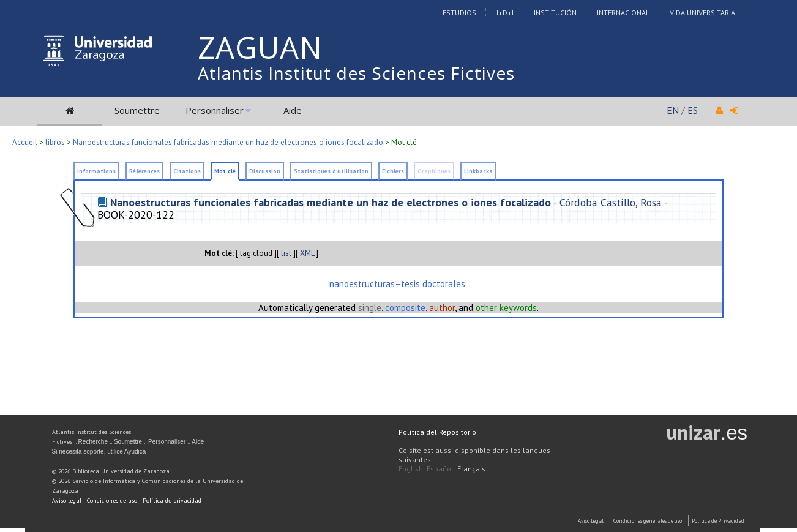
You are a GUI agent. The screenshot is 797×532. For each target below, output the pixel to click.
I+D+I (505, 13)
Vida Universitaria (702, 13)
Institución (555, 13)
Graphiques (434, 171)
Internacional (623, 13)
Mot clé (225, 171)
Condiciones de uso (112, 500)
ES (693, 110)
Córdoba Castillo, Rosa (611, 202)
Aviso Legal (591, 521)
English (411, 469)
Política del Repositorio (437, 432)
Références (144, 171)
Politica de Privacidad (718, 521)
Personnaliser (215, 110)
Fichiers (393, 171)
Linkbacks (478, 171)
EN (673, 110)
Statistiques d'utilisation (331, 171)
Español (440, 469)
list (286, 253)
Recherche (93, 442)
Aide (293, 110)
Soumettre (137, 110)
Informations (96, 171)
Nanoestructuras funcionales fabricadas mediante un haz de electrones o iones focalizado (228, 142)
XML (307, 253)
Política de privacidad (172, 500)
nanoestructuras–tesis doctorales (397, 284)
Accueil (25, 142)
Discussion (265, 171)
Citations (187, 171)
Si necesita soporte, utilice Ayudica (99, 451)
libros (55, 142)
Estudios (459, 13)
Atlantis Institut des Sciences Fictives (356, 73)
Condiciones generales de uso (648, 521)
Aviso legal (67, 500)
